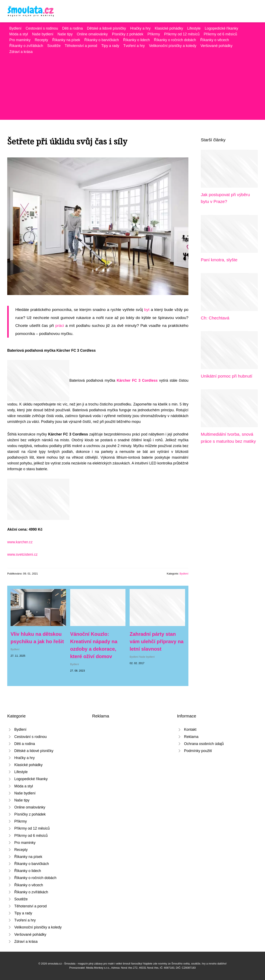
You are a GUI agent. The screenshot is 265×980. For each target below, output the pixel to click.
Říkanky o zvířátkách (26, 46)
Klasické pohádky (169, 28)
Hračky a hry (140, 28)
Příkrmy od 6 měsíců (220, 34)
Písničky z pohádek (128, 34)
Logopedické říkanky (221, 28)
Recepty (42, 40)
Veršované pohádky (216, 46)
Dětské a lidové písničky (107, 28)
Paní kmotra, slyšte (219, 260)
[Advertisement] (132, 86)
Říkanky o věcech (215, 40)
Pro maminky (20, 40)
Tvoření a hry (134, 46)
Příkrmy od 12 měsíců (182, 34)
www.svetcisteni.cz (22, 554)
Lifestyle (194, 28)
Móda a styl (19, 34)
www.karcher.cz (20, 542)
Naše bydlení (43, 34)
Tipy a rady (110, 46)
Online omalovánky (92, 34)
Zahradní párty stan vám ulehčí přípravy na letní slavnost (157, 641)
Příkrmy (154, 34)
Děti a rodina (72, 28)
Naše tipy (65, 34)
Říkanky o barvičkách (102, 40)
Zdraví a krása (21, 52)
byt (147, 310)
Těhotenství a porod (81, 46)
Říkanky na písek (66, 40)
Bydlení (15, 28)
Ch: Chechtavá (215, 318)
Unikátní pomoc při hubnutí (227, 376)
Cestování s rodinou (42, 28)
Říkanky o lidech (136, 40)
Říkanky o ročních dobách (175, 40)
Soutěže (54, 46)
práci (60, 326)
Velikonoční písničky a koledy (173, 46)
